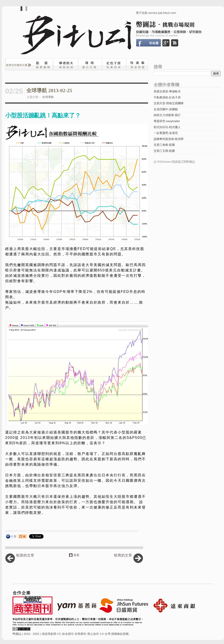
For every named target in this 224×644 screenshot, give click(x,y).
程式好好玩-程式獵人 (167, 127)
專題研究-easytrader (167, 121)
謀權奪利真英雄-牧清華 (169, 139)
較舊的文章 (123, 555)
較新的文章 (25, 555)
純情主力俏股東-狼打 (167, 115)
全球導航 (48, 97)
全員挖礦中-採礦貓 (166, 109)
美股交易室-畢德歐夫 (167, 91)
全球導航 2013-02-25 (49, 91)
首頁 (76, 555)
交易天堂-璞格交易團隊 (169, 103)
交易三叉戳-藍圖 (164, 151)
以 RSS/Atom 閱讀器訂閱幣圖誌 (174, 162)
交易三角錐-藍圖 (164, 145)
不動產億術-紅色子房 (167, 97)
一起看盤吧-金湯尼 (166, 133)
